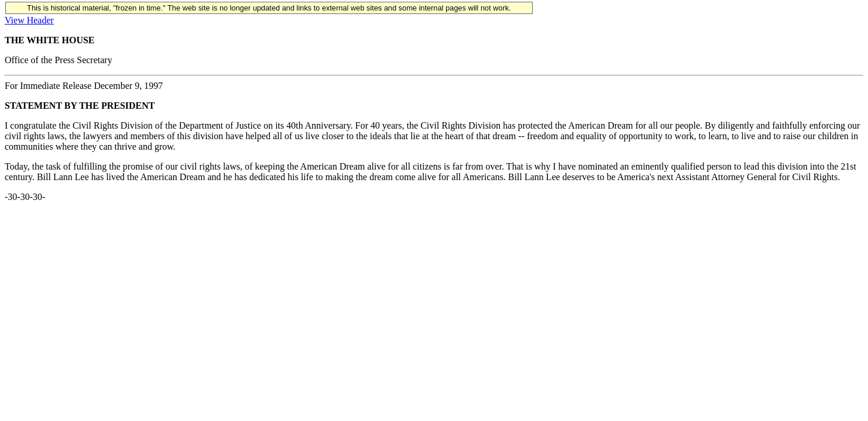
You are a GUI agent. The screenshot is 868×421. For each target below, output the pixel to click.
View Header (29, 20)
